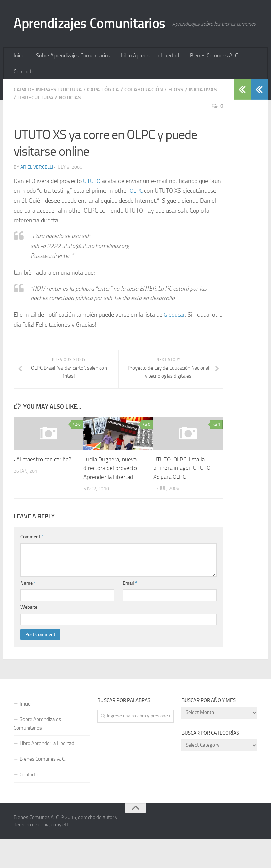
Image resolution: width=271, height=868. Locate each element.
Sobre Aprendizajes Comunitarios (71, 83)
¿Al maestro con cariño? (43, 489)
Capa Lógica (103, 118)
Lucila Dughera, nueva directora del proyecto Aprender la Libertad (110, 498)
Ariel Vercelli (37, 196)
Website (29, 636)
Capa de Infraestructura (48, 118)
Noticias (70, 127)
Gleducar (175, 344)
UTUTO (92, 210)
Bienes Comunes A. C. (210, 83)
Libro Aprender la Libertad (147, 83)
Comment (32, 566)
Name (28, 612)
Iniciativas (203, 118)
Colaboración (144, 118)
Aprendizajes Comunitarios (93, 24)
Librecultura (35, 127)
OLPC (137, 220)
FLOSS (176, 118)
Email (130, 612)
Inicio (19, 83)
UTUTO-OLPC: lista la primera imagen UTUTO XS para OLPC (182, 498)
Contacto (24, 100)
